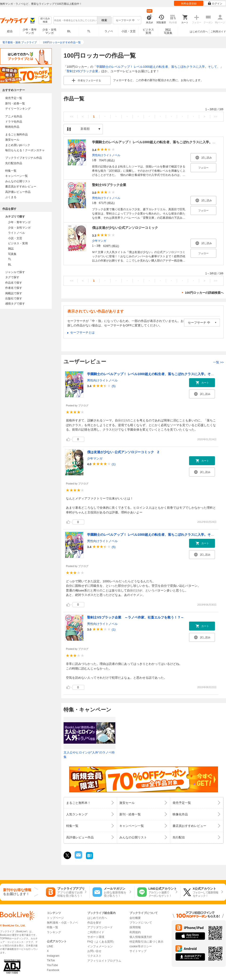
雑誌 (11, 249)
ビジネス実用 (148, 31)
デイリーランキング (18, 109)
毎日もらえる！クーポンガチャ (25, 150)
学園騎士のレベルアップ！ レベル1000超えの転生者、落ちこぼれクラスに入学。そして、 (158, 67)
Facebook (53, 970)
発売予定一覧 (14, 98)
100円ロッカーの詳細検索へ (204, 293)
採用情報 (135, 927)
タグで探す (12, 277)
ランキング (54, 932)
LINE (50, 946)
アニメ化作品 (14, 116)
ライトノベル (16, 233)
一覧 (218, 362)
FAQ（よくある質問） (101, 942)
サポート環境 (96, 937)
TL (89, 31)
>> (216, 117)
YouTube (52, 965)
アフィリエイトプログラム (104, 961)
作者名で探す (14, 288)
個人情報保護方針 (141, 937)
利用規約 (135, 932)
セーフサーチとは (82, 332)
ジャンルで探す (15, 272)
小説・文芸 (129, 31)
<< (72, 117)
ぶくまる (11, 197)
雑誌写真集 (168, 31)
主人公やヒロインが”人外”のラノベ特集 (89, 755)
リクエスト (94, 956)
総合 (10, 31)
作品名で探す (14, 283)
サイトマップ (138, 951)
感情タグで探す (15, 304)
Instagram (53, 956)
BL (69, 31)
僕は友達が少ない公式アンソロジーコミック (125, 228)
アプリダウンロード (100, 927)
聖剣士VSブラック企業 (82, 71)
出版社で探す (14, 298)
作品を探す (94, 923)
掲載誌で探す (14, 293)
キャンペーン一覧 (16, 176)
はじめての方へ (199, 32)
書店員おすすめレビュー (21, 186)
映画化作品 (12, 127)
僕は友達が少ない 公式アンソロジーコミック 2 (123, 452)
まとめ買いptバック (18, 145)
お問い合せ (94, 951)
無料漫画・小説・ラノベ (62, 923)
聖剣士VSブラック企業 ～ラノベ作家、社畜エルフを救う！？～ (135, 617)
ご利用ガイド (218, 32)
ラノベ (109, 31)
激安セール (12, 140)
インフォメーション (100, 946)
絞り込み (45, 20)
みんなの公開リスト (18, 181)
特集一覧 (11, 171)
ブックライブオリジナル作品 (24, 158)
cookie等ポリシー (141, 946)
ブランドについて (141, 923)
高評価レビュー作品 (18, 192)
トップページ (55, 918)
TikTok (51, 960)
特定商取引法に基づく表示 (146, 942)
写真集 (12, 254)
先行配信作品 (14, 163)
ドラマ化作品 (14, 122)
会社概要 (135, 918)
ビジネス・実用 (18, 243)
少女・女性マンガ (49, 31)
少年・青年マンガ (30, 31)
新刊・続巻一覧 (15, 103)
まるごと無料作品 (16, 135)
